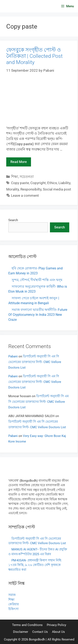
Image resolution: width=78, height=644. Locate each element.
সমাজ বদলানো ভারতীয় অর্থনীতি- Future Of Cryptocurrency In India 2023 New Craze (38, 315)
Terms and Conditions (27, 625)
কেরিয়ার (14, 604)
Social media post (57, 189)
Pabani (13, 356)
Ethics (52, 183)
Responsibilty (31, 189)
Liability (64, 183)
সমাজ (12, 595)
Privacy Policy (56, 625)
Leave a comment (25, 195)
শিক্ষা (15, 177)
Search (13, 220)
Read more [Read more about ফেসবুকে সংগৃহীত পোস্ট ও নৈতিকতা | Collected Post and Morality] (19, 162)
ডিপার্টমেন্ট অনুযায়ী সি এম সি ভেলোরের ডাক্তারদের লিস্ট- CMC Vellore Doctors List (35, 362)
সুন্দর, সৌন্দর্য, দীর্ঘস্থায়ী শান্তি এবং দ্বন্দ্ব (37, 280)
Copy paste (20, 183)
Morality (13, 189)
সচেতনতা (27, 177)
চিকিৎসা (13, 609)
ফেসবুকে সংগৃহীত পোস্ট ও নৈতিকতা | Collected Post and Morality (34, 56)
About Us (58, 632)
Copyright (38, 183)
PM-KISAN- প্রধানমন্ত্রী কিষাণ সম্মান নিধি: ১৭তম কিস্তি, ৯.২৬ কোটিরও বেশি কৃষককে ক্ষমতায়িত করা (35, 565)
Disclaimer (21, 632)
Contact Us (40, 632)
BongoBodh (37, 639)
